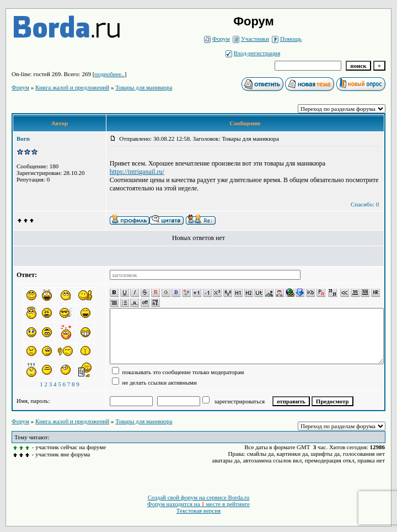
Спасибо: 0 (365, 204)
